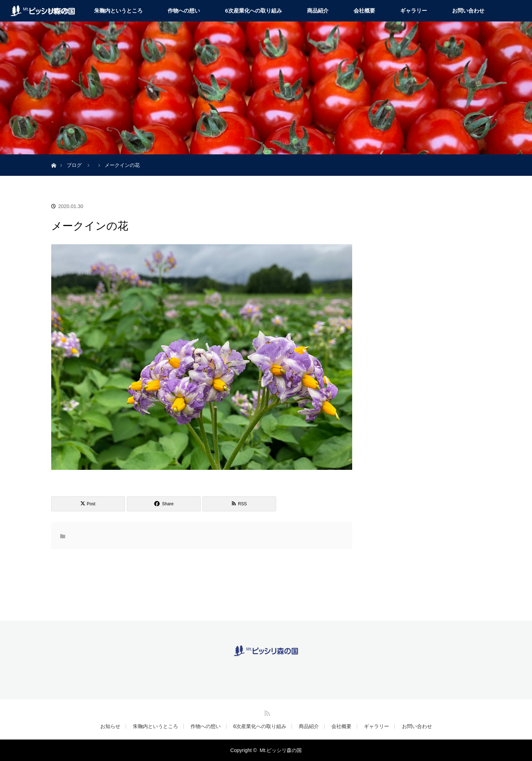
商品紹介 (318, 11)
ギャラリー (414, 11)
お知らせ (110, 726)
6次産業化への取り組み (253, 11)
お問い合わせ (468, 11)
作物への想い (184, 11)
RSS (266, 712)
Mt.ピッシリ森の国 (281, 750)
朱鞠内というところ (118, 11)
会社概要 (364, 11)
